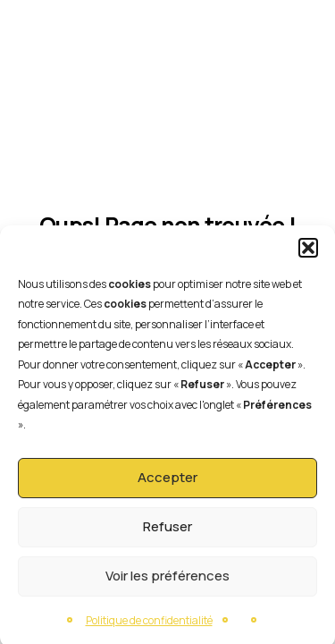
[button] (308, 252)
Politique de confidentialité (149, 625)
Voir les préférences (167, 580)
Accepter (167, 482)
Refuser (167, 531)
